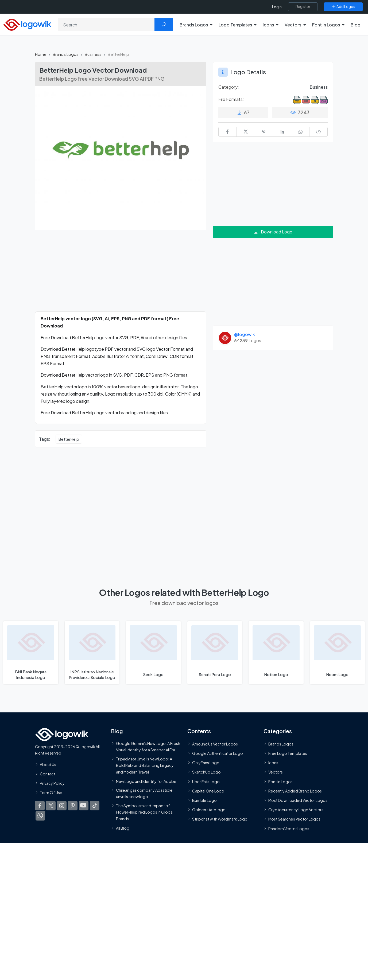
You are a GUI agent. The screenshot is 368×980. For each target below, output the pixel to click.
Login (277, 7)
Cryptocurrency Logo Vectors (296, 810)
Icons (273, 763)
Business (93, 54)
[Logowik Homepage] (27, 24)
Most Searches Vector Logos (294, 819)
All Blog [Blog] (123, 828)
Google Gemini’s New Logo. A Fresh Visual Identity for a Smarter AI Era (148, 747)
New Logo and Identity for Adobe (146, 781)
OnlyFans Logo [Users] (206, 763)
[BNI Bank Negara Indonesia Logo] (31, 653)
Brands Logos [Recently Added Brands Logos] (281, 744)
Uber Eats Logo (206, 782)
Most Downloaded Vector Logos (298, 800)
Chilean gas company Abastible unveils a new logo (144, 793)
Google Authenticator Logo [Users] (218, 753)
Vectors (276, 772)
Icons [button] (268, 25)
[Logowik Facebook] (40, 806)
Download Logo (273, 232)
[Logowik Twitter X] (51, 806)
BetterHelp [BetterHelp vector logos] (69, 439)
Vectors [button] (293, 25)
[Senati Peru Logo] (215, 653)
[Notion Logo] (276, 653)
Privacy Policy (52, 783)
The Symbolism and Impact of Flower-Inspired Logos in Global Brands (145, 812)
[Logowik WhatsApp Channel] (40, 816)
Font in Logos (280, 782)
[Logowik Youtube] (84, 806)
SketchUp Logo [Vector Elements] (206, 772)
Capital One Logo (208, 791)
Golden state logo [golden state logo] (209, 810)
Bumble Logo (204, 800)
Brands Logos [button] (194, 25)
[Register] (303, 7)
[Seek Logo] (153, 653)
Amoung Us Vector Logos (215, 744)
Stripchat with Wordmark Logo (220, 819)
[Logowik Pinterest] (73, 806)
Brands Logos (66, 54)
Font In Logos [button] (326, 25)
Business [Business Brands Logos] (319, 87)
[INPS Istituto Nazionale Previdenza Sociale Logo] (92, 653)
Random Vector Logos (289, 829)
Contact (48, 774)
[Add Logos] (343, 7)
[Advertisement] (121, 274)
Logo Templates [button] (235, 25)
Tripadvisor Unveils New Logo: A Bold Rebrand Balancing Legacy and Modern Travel (145, 765)
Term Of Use (51, 792)
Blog (356, 25)
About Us (48, 764)
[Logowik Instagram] (62, 806)
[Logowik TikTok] (95, 806)
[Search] (106, 25)
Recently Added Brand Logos (295, 791)
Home (41, 54)
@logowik (245, 334)
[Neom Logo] (338, 653)
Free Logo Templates (288, 753)
